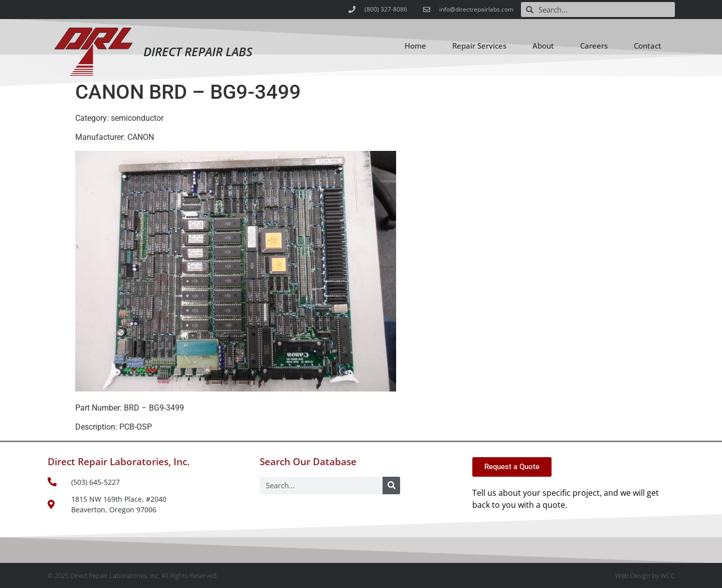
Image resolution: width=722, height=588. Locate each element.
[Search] (391, 485)
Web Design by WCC (645, 575)
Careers (594, 46)
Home (415, 46)
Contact (648, 46)
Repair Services (479, 46)
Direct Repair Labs (198, 51)
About (543, 46)
